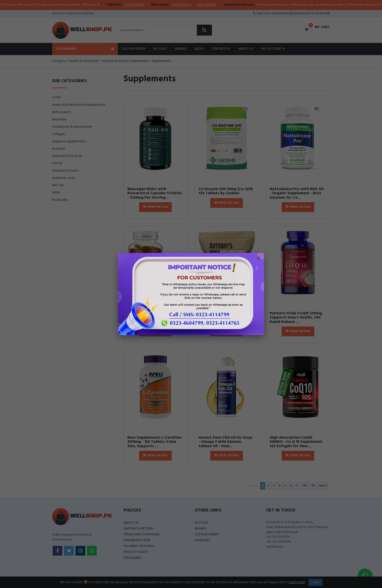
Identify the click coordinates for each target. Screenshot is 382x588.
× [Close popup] (258, 259)
